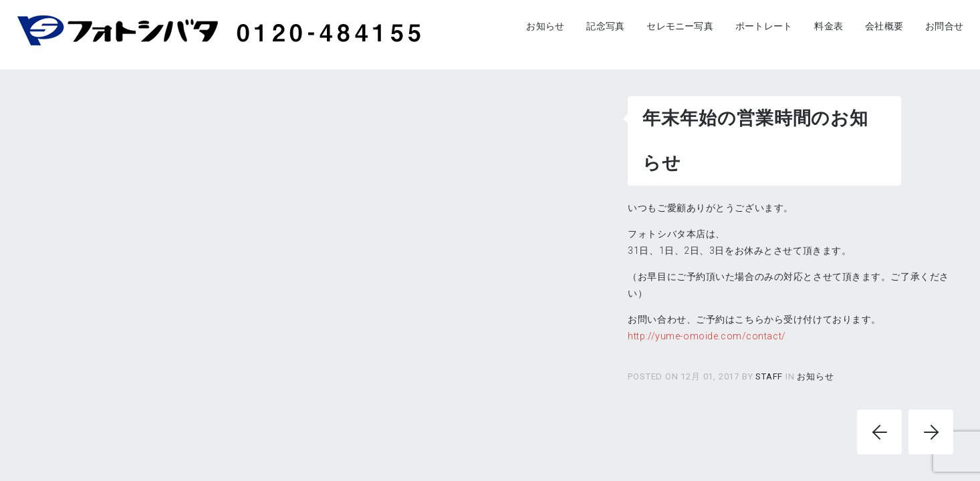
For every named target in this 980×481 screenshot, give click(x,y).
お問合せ (944, 26)
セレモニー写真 (680, 26)
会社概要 (884, 26)
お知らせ (545, 26)
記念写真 (605, 26)
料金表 (829, 26)
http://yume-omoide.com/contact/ (707, 336)
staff (770, 376)
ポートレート (764, 26)
